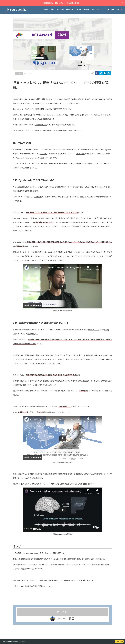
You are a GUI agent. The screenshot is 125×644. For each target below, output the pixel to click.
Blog (53, 9)
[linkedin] (105, 73)
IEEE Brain (44, 154)
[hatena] (109, 73)
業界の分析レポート (79, 99)
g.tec (108, 150)
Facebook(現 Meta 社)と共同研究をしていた (59, 484)
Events (78, 9)
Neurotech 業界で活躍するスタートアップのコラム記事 (49, 99)
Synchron (36, 187)
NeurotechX (80, 154)
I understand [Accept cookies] (119, 641)
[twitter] (101, 73)
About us (95, 9)
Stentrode (38, 197)
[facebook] (97, 73)
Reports (69, 9)
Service (86, 9)
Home (46, 9)
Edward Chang (94, 330)
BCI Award (17, 115)
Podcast (60, 9)
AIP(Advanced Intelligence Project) (26, 158)
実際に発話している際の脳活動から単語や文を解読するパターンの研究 (54, 474)
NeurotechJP (18, 9)
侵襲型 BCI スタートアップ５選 (66, 187)
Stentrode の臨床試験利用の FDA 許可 (76, 226)
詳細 (77, 3)
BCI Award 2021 (41, 125)
